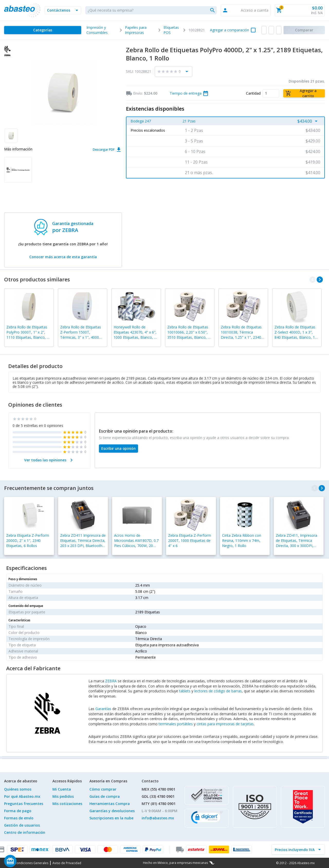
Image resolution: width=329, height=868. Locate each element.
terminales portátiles (176, 724)
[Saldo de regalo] (26, 861)
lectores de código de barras (218, 691)
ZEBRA (111, 681)
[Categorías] (43, 30)
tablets (185, 691)
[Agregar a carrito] (304, 93)
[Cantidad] (271, 93)
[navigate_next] (320, 280)
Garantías (103, 709)
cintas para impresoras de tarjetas (225, 724)
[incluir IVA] (295, 849)
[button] (63, 10)
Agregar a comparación (230, 30)
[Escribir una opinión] (118, 449)
